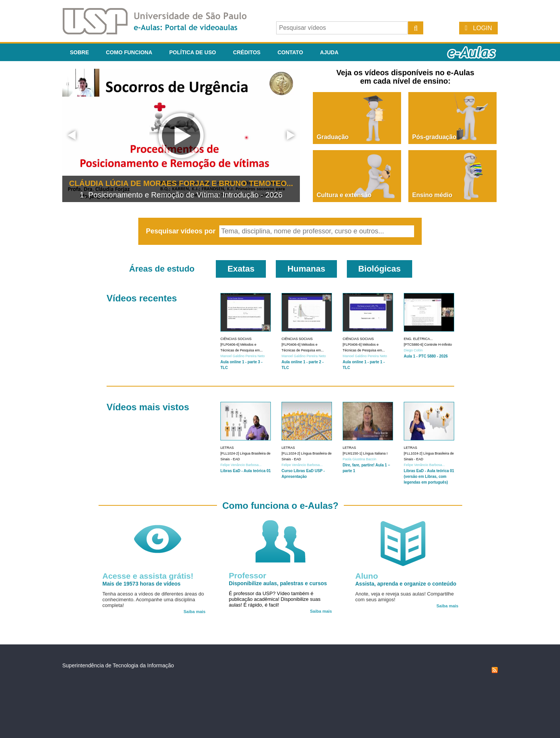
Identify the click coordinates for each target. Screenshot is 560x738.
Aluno (367, 576)
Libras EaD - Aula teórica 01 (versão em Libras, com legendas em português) (429, 477)
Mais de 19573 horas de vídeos (142, 584)
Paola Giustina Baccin (359, 459)
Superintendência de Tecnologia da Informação (118, 665)
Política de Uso (193, 52)
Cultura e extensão (344, 195)
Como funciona (129, 52)
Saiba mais (195, 612)
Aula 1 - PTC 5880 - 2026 (426, 356)
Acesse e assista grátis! (148, 576)
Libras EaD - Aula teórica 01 (246, 471)
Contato (290, 52)
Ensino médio (432, 195)
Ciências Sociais (236, 339)
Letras (227, 448)
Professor (248, 575)
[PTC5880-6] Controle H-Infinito (428, 345)
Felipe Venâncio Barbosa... (241, 465)
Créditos (247, 52)
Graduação (333, 137)
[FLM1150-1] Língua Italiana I (365, 453)
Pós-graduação (434, 137)
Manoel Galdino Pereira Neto (243, 356)
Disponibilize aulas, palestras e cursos (278, 583)
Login (482, 28)
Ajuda (329, 52)
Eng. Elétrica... (418, 339)
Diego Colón (413, 350)
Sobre (79, 52)
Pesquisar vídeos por (182, 231)
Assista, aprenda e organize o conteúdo (406, 584)
